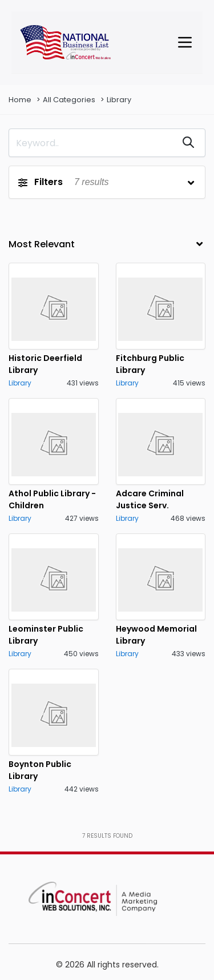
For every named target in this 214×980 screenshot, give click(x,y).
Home (20, 100)
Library (119, 100)
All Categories (69, 100)
